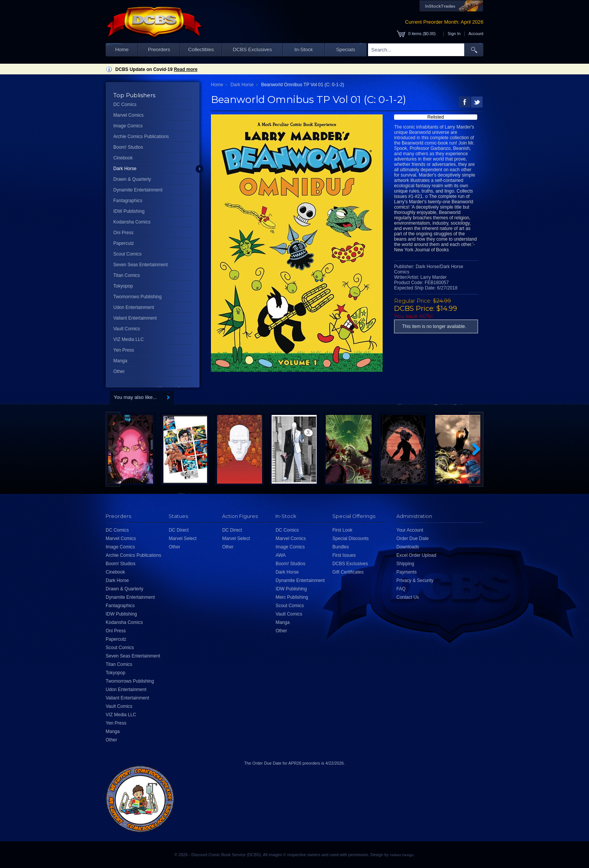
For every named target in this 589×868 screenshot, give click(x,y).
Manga (120, 361)
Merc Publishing (292, 597)
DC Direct (179, 530)
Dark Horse (125, 169)
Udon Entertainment (134, 307)
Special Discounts (350, 538)
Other (119, 371)
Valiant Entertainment (135, 318)
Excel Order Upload (416, 555)
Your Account (410, 530)
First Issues (344, 555)
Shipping (405, 564)
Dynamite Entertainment (138, 190)
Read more (186, 69)
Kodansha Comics (132, 222)
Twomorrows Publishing (138, 297)
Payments (406, 572)
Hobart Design (402, 855)
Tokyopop (123, 286)
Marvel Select (183, 538)
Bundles (340, 547)
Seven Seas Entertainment (141, 265)
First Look (342, 530)
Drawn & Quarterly (132, 179)
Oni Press (123, 233)
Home (122, 49)
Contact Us (408, 597)
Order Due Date (413, 538)
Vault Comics (127, 329)
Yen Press (124, 350)
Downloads (408, 547)
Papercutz (124, 243)
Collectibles (201, 49)
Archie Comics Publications (141, 137)
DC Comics (125, 104)
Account (476, 34)
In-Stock (304, 49)
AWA (280, 555)
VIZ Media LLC (129, 339)
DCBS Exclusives (252, 49)
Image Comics (128, 126)
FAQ (401, 589)
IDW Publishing (129, 211)
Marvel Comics (128, 115)
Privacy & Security (415, 580)
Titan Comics (127, 275)
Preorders (159, 49)
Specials (346, 49)
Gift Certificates (348, 572)
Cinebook (123, 158)
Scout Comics (127, 254)
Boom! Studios (128, 147)
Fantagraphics (128, 201)
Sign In (454, 34)
